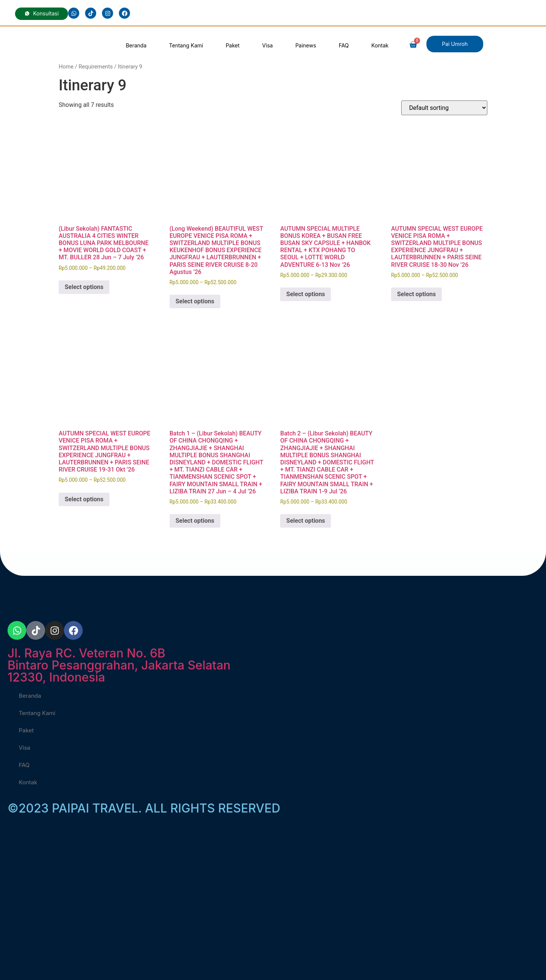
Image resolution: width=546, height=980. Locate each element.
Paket (233, 45)
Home (66, 67)
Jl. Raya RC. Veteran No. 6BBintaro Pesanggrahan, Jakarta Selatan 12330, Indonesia (119, 665)
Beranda (136, 45)
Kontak (380, 45)
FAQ (344, 45)
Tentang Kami (186, 45)
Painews (306, 45)
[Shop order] (444, 108)
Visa (267, 45)
